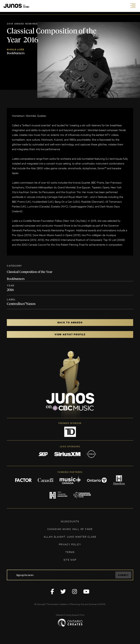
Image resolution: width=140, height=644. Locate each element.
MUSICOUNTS (70, 521)
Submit (123, 575)
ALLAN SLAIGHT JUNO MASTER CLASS (70, 537)
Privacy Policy (70, 544)
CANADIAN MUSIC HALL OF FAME (70, 529)
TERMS (70, 552)
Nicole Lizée (15, 50)
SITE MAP (70, 560)
